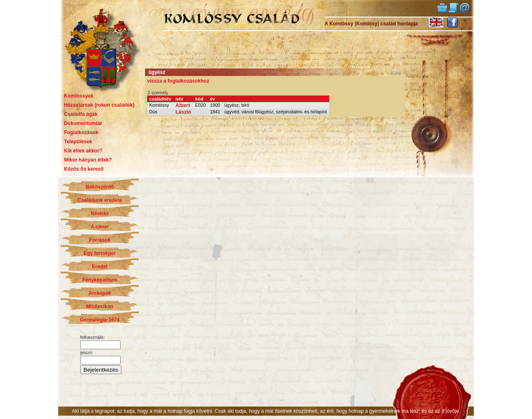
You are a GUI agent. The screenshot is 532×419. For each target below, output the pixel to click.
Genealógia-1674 (100, 320)
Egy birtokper (100, 253)
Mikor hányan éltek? (88, 160)
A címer (100, 227)
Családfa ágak (81, 114)
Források (100, 240)
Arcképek (100, 293)
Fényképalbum (100, 280)
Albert (183, 105)
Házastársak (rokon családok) (99, 105)
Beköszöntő (100, 187)
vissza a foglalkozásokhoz (178, 81)
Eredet (100, 267)
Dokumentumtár (83, 123)
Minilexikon (100, 306)
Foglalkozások (81, 132)
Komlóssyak (79, 96)
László (183, 112)
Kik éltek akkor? (83, 151)
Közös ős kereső (84, 169)
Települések (78, 142)
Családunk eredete (100, 200)
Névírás (100, 213)
